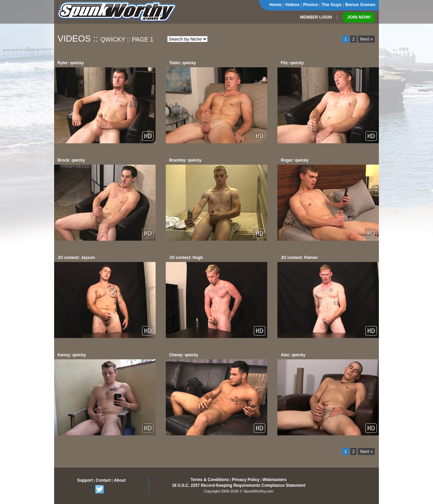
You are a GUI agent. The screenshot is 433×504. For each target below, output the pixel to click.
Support (85, 480)
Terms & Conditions (210, 480)
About (120, 480)
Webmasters (275, 480)
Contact (103, 480)
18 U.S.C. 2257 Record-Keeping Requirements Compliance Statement (238, 485)
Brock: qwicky (71, 160)
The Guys (332, 5)
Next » (366, 39)
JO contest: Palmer (299, 258)
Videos (292, 5)
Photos (311, 5)
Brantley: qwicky (185, 160)
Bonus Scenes (360, 5)
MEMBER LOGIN (316, 17)
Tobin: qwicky (183, 63)
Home (275, 5)
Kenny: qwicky (72, 355)
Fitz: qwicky (292, 63)
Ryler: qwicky (71, 63)
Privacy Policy (246, 480)
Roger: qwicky (295, 160)
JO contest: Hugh (186, 258)
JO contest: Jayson (76, 258)
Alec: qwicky (293, 355)
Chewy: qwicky (184, 355)
